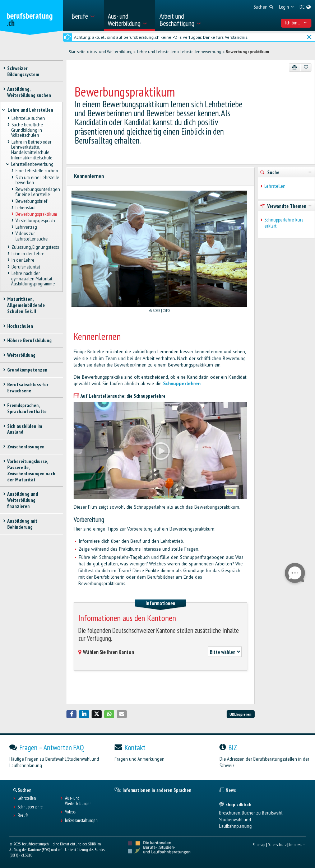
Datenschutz (277, 844)
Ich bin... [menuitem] (296, 23)
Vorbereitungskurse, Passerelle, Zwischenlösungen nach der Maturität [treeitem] (31, 470)
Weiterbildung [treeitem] (21, 355)
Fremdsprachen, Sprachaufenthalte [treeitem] (27, 408)
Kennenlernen (89, 176)
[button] (71, 714)
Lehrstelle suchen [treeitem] (28, 118)
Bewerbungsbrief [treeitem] (31, 201)
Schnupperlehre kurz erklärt (284, 223)
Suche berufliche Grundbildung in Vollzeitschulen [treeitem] (27, 130)
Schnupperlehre (30, 807)
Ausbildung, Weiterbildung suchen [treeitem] (29, 92)
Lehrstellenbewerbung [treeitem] (32, 164)
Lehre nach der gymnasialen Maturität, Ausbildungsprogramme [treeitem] (33, 278)
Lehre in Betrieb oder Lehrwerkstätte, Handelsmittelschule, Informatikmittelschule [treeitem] (32, 150)
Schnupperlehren (182, 384)
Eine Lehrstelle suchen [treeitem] (37, 171)
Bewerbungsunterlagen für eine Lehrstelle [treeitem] (38, 192)
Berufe (23, 816)
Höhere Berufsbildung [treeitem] (29, 340)
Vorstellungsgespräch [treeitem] (35, 220)
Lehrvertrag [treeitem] (26, 227)
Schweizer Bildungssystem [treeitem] (23, 71)
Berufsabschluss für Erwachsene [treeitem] (28, 388)
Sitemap (259, 844)
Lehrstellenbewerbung (201, 52)
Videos (70, 812)
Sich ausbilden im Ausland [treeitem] (25, 429)
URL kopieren (240, 714)
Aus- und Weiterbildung (111, 52)
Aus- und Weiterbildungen (78, 801)
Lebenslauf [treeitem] (26, 207)
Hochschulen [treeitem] (20, 326)
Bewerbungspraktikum (247, 52)
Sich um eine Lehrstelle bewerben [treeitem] (37, 180)
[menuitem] (85, 15)
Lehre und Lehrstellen (157, 52)
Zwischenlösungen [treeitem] (26, 447)
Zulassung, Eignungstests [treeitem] (35, 247)
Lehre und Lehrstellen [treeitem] (30, 110)
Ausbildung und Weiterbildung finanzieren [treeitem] (23, 500)
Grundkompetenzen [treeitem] (27, 370)
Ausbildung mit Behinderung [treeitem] (22, 524)
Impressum (297, 844)
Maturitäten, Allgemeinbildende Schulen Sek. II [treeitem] (26, 305)
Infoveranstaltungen (81, 821)
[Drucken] (295, 67)
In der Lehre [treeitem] (23, 260)
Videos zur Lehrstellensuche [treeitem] (32, 236)
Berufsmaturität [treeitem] (26, 267)
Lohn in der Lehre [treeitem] (28, 254)
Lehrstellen (275, 186)
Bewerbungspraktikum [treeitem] (36, 214)
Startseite (77, 52)
